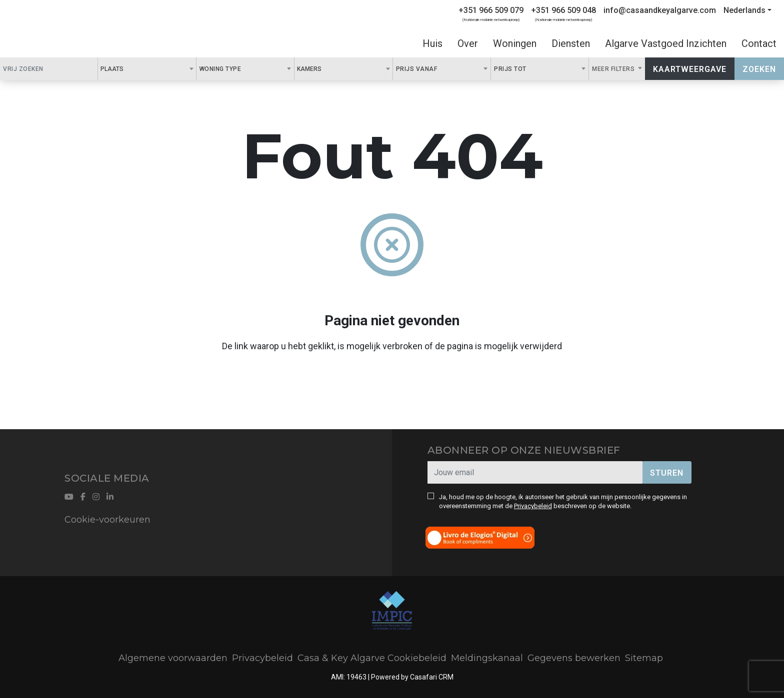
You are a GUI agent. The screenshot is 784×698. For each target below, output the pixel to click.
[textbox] (129, 68)
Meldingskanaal (487, 658)
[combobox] (147, 69)
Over (468, 43)
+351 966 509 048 (563, 10)
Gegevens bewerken (574, 658)
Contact (759, 43)
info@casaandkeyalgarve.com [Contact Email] (660, 10)
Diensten (571, 43)
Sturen (667, 473)
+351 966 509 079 (491, 10)
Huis (432, 43)
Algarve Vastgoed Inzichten (666, 43)
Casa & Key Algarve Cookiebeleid (372, 658)
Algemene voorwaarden (173, 658)
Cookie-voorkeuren (107, 520)
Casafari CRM (432, 677)
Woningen (515, 43)
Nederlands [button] (744, 10)
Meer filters (614, 69)
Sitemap (644, 658)
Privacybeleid (533, 506)
